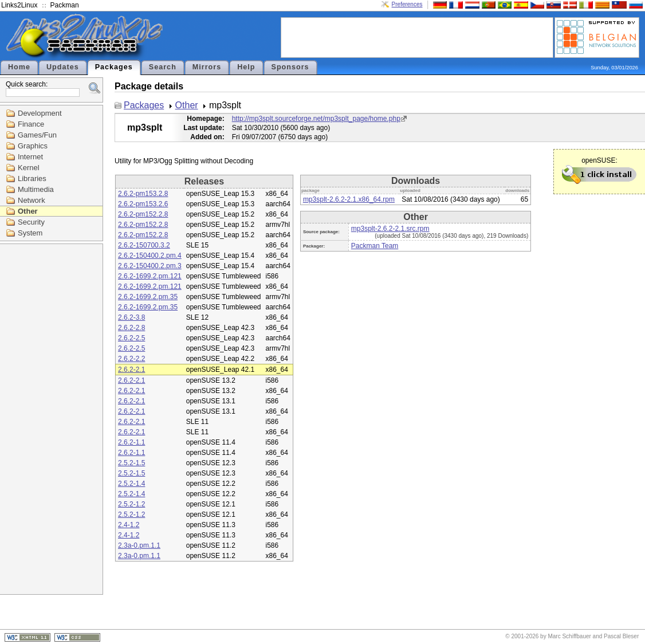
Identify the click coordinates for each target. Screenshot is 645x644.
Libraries (32, 178)
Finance (31, 124)
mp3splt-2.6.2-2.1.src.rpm (390, 229)
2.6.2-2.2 (131, 359)
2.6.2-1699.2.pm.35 (148, 297)
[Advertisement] (417, 37)
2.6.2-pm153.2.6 (143, 204)
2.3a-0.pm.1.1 (139, 545)
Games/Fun (37, 135)
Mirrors (207, 67)
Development (40, 113)
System (30, 233)
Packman (65, 5)
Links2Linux (19, 5)
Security (31, 222)
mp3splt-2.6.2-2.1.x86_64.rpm (349, 199)
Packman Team (375, 246)
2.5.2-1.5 (131, 463)
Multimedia (36, 189)
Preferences (407, 4)
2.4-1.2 (129, 525)
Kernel (29, 168)
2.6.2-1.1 (131, 442)
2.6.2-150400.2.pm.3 (150, 266)
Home (19, 67)
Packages (114, 67)
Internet (30, 157)
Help (246, 67)
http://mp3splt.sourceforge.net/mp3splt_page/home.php (316, 119)
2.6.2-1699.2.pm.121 (150, 276)
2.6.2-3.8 (131, 317)
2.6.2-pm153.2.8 (143, 194)
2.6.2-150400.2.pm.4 (150, 256)
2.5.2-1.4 (131, 484)
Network (32, 200)
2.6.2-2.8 (131, 328)
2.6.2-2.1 (131, 370)
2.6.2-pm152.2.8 (143, 214)
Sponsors (290, 67)
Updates (63, 67)
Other (28, 211)
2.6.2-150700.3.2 (144, 245)
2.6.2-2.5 (131, 338)
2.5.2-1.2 (131, 504)
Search (163, 67)
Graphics (33, 146)
